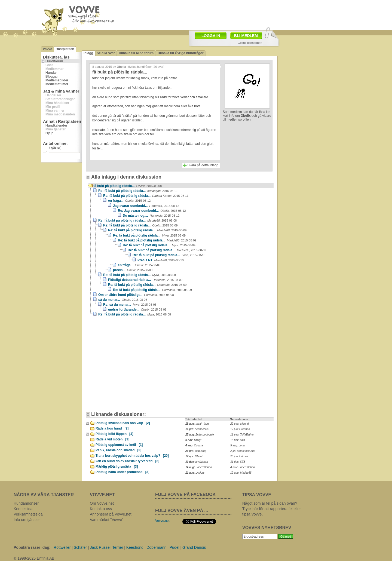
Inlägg (88, 53)
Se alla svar (106, 53)
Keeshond (135, 547)
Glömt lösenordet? (250, 43)
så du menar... (123, 300)
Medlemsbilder (57, 80)
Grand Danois (194, 547)
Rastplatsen (65, 49)
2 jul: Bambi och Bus (243, 451)
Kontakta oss (101, 509)
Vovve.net (162, 521)
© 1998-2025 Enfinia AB (34, 558)
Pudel (174, 547)
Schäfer (80, 547)
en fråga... (129, 201)
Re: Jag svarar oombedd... (152, 211)
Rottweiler (62, 547)
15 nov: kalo (238, 440)
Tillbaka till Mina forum (136, 53)
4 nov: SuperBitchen (243, 467)
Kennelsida (23, 509)
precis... (133, 270)
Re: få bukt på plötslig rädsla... (138, 191)
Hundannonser (26, 503)
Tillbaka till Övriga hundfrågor (180, 53)
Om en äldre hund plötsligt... (136, 295)
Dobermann (156, 547)
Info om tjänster (27, 520)
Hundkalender (56, 125)
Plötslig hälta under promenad (122, 472)
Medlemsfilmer (57, 84)
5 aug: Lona (238, 445)
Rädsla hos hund (112, 428)
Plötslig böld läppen (114, 434)
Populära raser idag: (32, 547)
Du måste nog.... (151, 216)
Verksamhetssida (28, 514)
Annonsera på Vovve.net (111, 514)
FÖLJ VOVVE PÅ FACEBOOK (185, 494)
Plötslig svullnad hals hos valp (123, 423)
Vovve (47, 49)
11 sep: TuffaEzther (242, 435)
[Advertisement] (135, 367)
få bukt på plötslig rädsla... (128, 186)
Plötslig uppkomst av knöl (119, 445)
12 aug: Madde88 (241, 473)
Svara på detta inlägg (203, 165)
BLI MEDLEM (246, 36)
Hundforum (54, 61)
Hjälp (49, 133)
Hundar (51, 73)
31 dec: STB (238, 462)
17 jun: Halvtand (240, 429)
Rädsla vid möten (112, 439)
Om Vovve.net (102, 503)
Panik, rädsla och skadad (118, 450)
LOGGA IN (211, 36)
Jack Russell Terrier (106, 547)
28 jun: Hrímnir (239, 456)
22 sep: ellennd (240, 424)
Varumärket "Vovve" (107, 520)
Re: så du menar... (130, 305)
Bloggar (52, 76)
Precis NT (161, 260)
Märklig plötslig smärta (117, 467)
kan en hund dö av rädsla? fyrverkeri (127, 461)
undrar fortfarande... (137, 309)
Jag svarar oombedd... (146, 206)
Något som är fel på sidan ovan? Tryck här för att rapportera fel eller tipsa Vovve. (272, 509)
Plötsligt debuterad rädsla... (145, 280)
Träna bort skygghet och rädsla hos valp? (132, 456)
